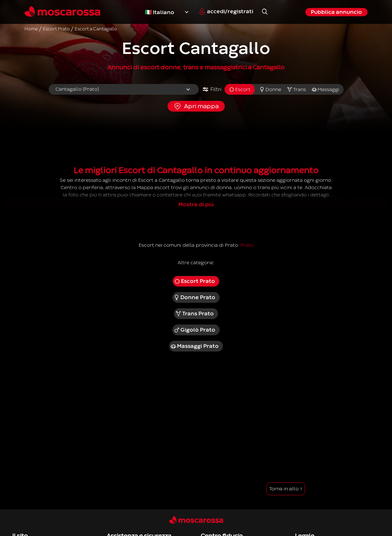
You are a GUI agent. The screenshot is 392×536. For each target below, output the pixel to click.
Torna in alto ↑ (286, 489)
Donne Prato (195, 298)
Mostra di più (196, 205)
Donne (270, 89)
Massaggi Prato (194, 346)
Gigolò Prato (195, 330)
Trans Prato (194, 314)
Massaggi (325, 89)
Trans (296, 89)
